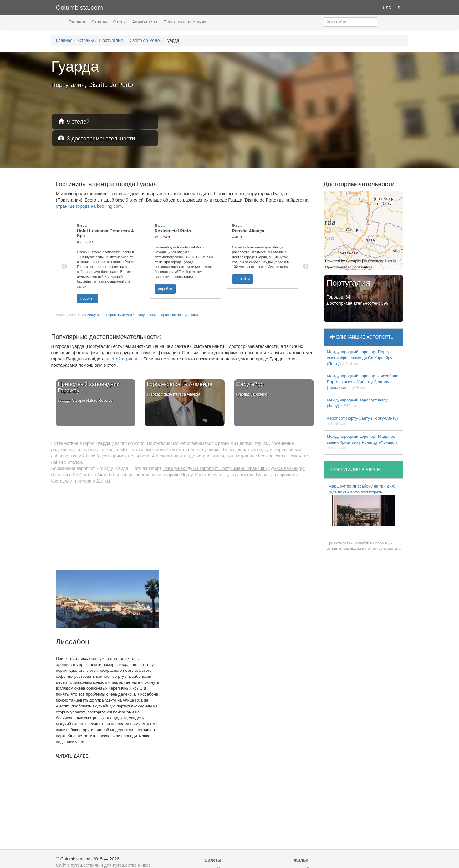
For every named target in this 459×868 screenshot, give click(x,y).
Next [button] (306, 267)
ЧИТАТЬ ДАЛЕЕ (72, 756)
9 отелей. (74, 462)
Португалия (111, 40)
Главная (77, 22)
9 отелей (74, 122)
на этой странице (123, 359)
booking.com (270, 456)
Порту (187, 475)
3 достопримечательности (97, 138)
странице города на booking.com (89, 206)
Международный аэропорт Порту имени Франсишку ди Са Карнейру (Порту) (360, 358)
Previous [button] (64, 267)
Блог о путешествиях (185, 22)
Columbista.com (80, 7)
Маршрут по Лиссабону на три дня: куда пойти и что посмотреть (362, 505)
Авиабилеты (145, 22)
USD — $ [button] (392, 8)
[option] (108, 265)
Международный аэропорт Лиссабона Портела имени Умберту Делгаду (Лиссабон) (363, 382)
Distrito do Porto (144, 40)
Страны (99, 22)
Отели (120, 22)
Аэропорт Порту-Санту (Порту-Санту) (362, 421)
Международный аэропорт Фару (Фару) (357, 403)
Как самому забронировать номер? (106, 315)
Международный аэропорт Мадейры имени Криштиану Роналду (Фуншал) (362, 442)
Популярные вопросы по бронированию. (169, 315)
